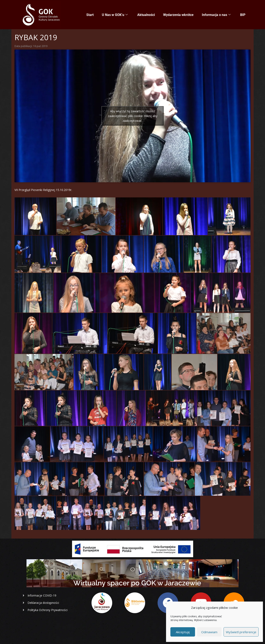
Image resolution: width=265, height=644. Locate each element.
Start (90, 15)
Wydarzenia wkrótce (178, 15)
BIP (243, 15)
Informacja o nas (216, 15)
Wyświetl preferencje (241, 632)
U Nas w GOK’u (115, 15)
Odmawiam (209, 632)
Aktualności (146, 15)
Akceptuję (183, 632)
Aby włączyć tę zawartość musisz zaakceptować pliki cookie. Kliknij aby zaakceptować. (133, 116)
